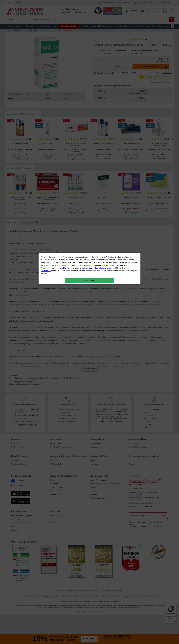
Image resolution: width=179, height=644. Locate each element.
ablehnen (66, 59)
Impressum (110, 56)
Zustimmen (46, 61)
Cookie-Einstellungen (98, 59)
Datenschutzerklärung (89, 56)
